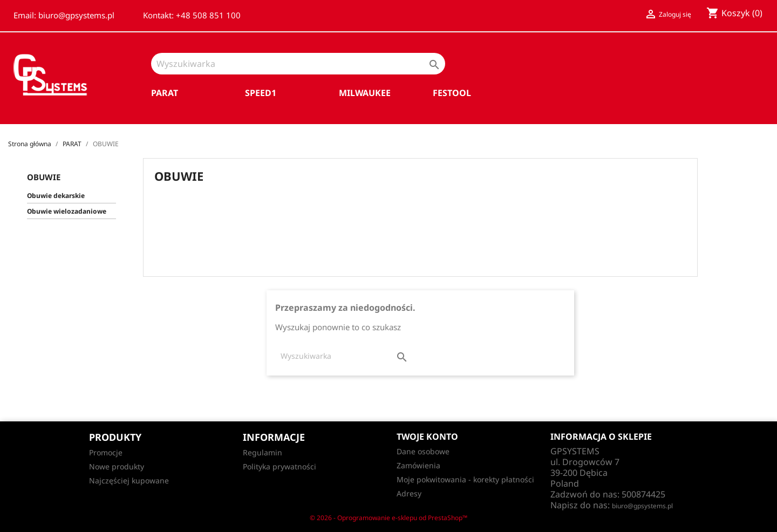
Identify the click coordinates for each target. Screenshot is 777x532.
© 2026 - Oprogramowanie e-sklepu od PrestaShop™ (388, 518)
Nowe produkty (117, 466)
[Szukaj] (298, 64)
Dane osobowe (423, 451)
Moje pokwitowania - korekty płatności (465, 479)
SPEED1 (261, 93)
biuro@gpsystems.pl (642, 506)
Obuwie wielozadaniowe (67, 211)
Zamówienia (418, 465)
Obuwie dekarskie (56, 196)
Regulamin (263, 452)
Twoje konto (427, 436)
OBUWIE (44, 177)
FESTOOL (452, 93)
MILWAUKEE (365, 93)
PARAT (165, 93)
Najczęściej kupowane (129, 480)
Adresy (409, 493)
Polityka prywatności (280, 466)
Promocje (106, 452)
